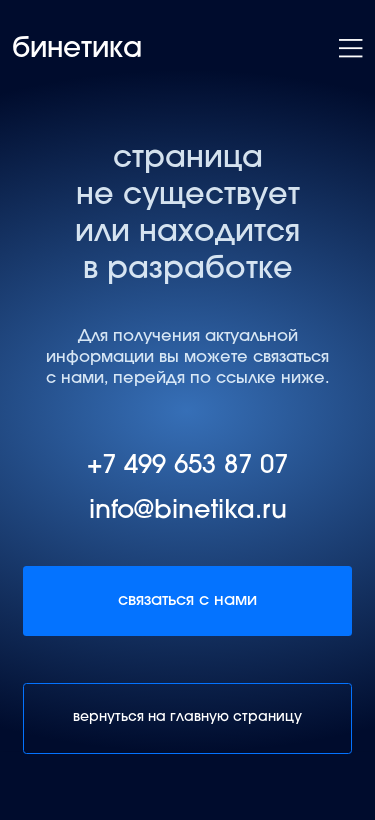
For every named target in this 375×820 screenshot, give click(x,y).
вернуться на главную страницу (187, 718)
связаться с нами (187, 601)
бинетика (77, 50)
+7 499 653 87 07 (187, 467)
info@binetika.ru (188, 512)
